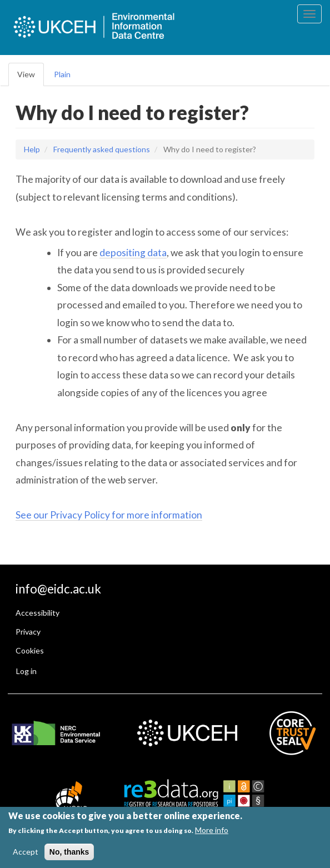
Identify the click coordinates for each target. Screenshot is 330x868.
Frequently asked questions (102, 149)
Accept (26, 852)
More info (212, 830)
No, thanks (69, 852)
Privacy (28, 632)
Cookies (30, 650)
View (26, 74)
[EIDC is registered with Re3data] (201, 800)
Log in (26, 671)
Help (32, 149)
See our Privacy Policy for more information (109, 515)
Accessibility (37, 613)
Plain (62, 74)
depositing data (133, 253)
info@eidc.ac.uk (58, 589)
